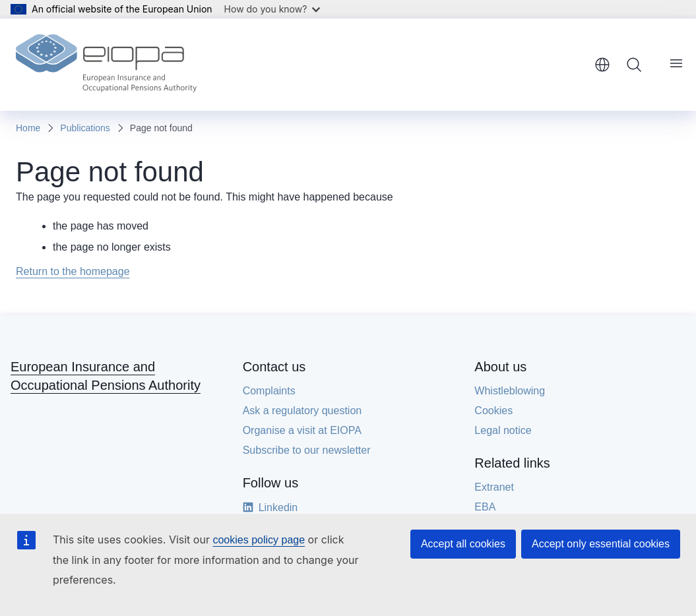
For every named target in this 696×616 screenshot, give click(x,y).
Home (28, 128)
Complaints (269, 391)
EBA (485, 507)
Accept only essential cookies (601, 544)
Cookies (493, 411)
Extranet (494, 487)
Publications (85, 128)
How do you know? (272, 9)
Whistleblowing (510, 391)
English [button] (602, 65)
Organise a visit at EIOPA (302, 430)
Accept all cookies (463, 544)
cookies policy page (259, 540)
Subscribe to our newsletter (307, 450)
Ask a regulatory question (302, 411)
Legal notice (503, 430)
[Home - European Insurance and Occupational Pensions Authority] (106, 65)
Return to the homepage (73, 271)
